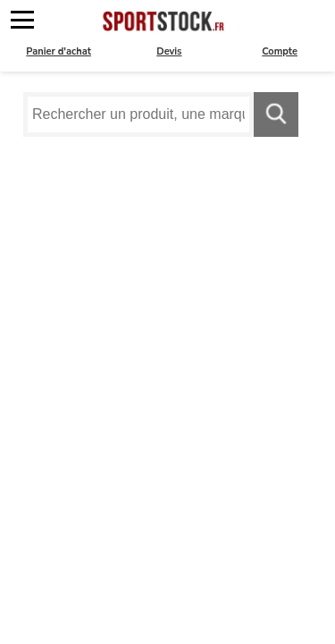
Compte (280, 51)
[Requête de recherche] (138, 114)
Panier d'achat (59, 51)
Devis (169, 51)
